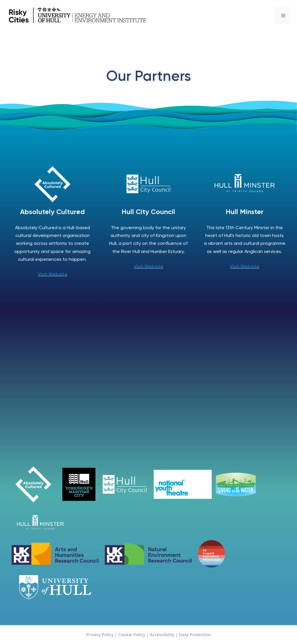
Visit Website (52, 276)
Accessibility (163, 634)
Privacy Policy (100, 634)
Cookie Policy (132, 634)
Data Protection (195, 634)
